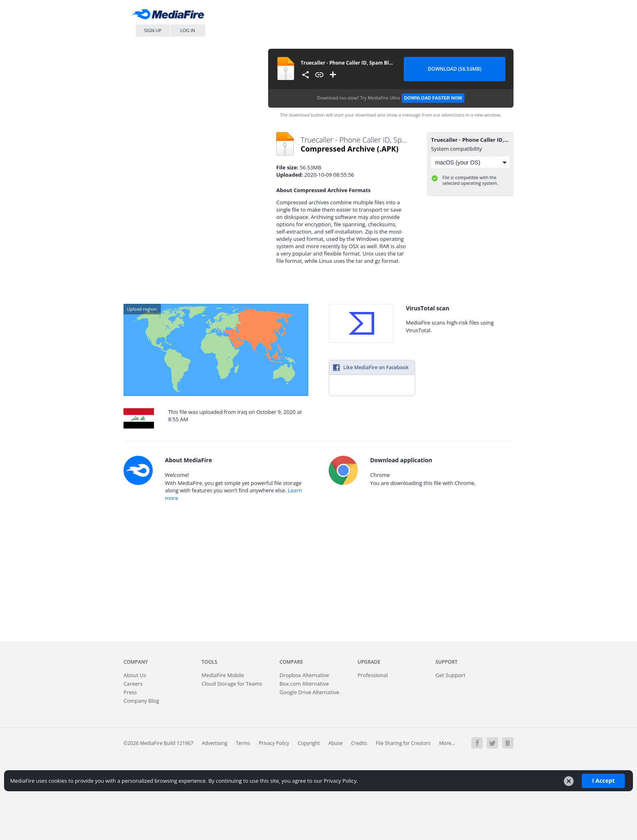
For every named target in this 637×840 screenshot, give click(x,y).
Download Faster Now (433, 98)
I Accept (603, 780)
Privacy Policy (274, 743)
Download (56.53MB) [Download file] (455, 69)
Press (130, 692)
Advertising (215, 743)
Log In (188, 30)
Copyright (309, 743)
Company (136, 662)
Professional (373, 675)
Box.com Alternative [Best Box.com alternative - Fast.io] (304, 684)
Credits (359, 743)
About (135, 675)
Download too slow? (391, 98)
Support (446, 662)
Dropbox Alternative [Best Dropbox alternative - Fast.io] (304, 675)
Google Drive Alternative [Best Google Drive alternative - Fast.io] (309, 692)
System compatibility (456, 149)
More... (447, 743)
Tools (209, 662)
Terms (243, 743)
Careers (133, 684)
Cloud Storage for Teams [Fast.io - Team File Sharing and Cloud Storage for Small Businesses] (232, 684)
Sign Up (153, 30)
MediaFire (170, 16)
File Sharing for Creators (403, 743)
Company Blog (141, 701)
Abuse (335, 743)
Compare (291, 662)
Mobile (223, 675)
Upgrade (369, 662)
